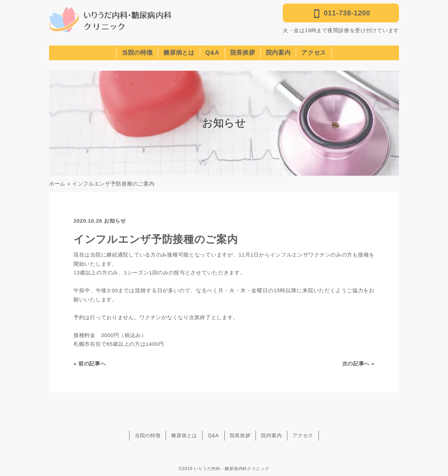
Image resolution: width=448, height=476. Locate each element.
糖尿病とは (179, 53)
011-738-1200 (341, 14)
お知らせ (115, 221)
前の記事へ (92, 363)
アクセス (314, 53)
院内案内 (278, 53)
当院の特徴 (137, 53)
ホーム (57, 184)
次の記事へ (356, 363)
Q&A (212, 53)
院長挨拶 (243, 53)
